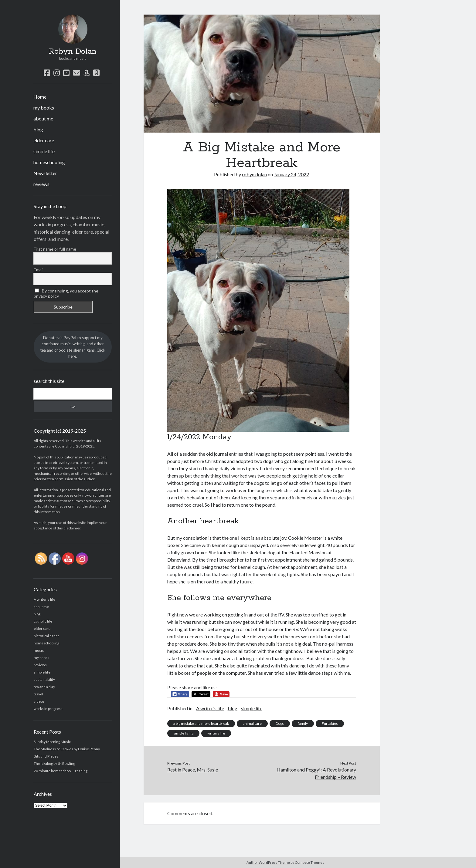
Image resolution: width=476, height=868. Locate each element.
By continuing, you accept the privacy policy (66, 293)
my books (44, 108)
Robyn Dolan (73, 52)
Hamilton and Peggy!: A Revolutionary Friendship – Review (316, 773)
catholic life (43, 621)
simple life (44, 151)
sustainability (44, 679)
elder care (44, 140)
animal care (252, 723)
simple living (183, 733)
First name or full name (55, 249)
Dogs (280, 723)
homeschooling (49, 162)
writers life (216, 733)
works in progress (48, 709)
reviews (41, 184)
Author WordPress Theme (268, 862)
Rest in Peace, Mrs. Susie (193, 770)
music (39, 650)
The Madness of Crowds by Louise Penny (67, 749)
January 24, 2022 (291, 174)
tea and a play (44, 687)
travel (38, 694)
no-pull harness (337, 644)
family (303, 723)
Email (39, 270)
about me (43, 118)
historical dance (47, 636)
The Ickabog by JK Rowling (54, 763)
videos (39, 701)
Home (40, 97)
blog (38, 129)
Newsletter (45, 173)
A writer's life (44, 599)
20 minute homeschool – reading (61, 771)
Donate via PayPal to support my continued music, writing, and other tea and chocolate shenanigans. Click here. (73, 347)
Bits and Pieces (46, 756)
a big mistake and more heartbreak (201, 723)
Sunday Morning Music (52, 742)
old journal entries (225, 454)
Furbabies (330, 723)
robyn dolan (254, 174)
